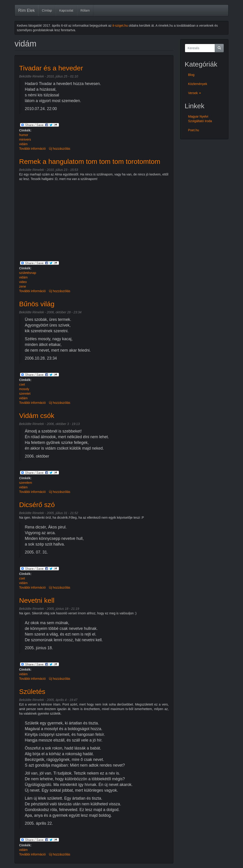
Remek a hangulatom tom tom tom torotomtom (90, 161)
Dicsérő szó (37, 505)
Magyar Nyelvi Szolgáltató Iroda (200, 119)
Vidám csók (37, 416)
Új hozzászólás (60, 149)
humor (24, 135)
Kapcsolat (66, 10)
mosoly (24, 389)
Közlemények (198, 84)
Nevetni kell (37, 600)
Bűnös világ (37, 304)
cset (22, 384)
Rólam (85, 10)
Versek (195, 93)
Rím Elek (27, 10)
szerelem (26, 483)
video (23, 282)
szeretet (25, 394)
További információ (32, 149)
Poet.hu (194, 130)
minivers (25, 139)
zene (23, 286)
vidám (23, 144)
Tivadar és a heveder (51, 68)
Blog (191, 75)
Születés (32, 692)
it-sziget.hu (120, 26)
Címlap (47, 10)
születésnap (28, 273)
